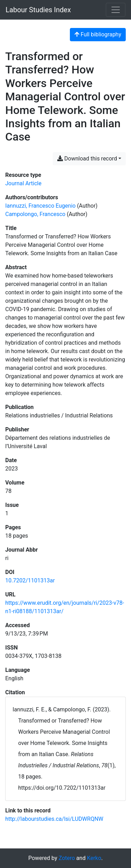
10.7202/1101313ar (30, 580)
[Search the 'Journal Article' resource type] (23, 183)
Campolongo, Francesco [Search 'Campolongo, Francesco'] (35, 214)
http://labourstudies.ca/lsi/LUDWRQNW (54, 819)
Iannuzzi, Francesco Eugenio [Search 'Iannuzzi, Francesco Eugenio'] (40, 206)
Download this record (87, 159)
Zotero (67, 858)
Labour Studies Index (38, 10)
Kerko (94, 858)
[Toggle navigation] (116, 10)
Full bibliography (98, 34)
